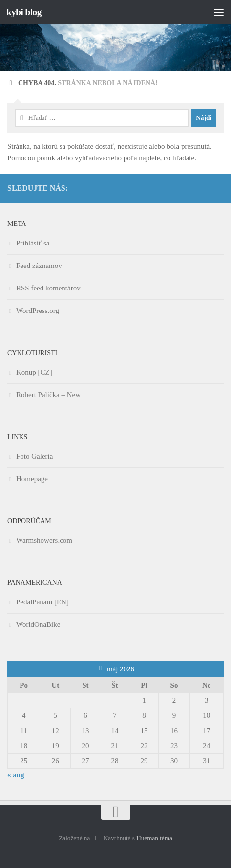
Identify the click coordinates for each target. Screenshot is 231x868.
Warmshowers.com (44, 540)
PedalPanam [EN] (42, 602)
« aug (16, 775)
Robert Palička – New (48, 395)
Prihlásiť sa (33, 243)
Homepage (32, 479)
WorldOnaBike (38, 624)
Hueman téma (154, 838)
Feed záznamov (39, 266)
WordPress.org (38, 311)
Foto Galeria (34, 456)
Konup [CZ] (34, 372)
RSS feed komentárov (48, 288)
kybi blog (24, 12)
